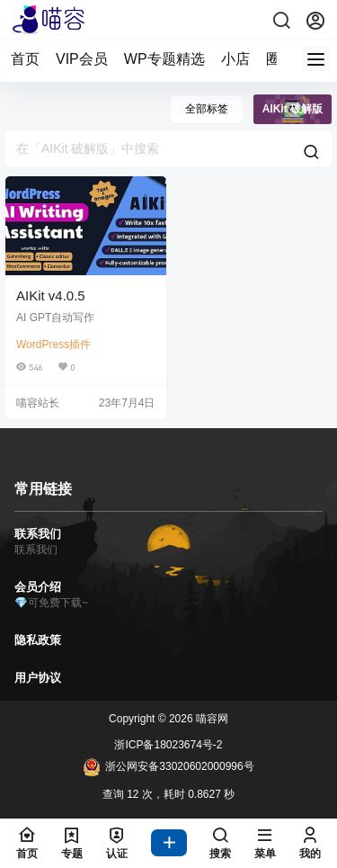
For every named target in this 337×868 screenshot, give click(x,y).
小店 (235, 59)
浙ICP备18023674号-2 (168, 745)
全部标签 (207, 109)
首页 (25, 59)
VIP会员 (82, 59)
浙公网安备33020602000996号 (168, 767)
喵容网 (211, 719)
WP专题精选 (164, 59)
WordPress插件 (53, 345)
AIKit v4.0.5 (51, 295)
